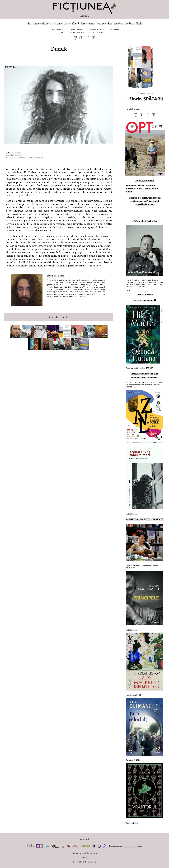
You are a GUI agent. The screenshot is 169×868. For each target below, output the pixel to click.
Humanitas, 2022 (133, 694)
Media (84, 857)
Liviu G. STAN (13, 152)
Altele (139, 23)
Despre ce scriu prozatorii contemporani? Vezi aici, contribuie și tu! (145, 201)
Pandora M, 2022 (133, 759)
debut (148, 188)
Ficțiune (58, 23)
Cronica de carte (42, 23)
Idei (29, 23)
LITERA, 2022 (132, 629)
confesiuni (131, 185)
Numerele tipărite (145, 180)
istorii (155, 188)
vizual (141, 185)
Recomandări (104, 23)
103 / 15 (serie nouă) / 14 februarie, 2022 (26, 157)
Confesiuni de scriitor (14, 155)
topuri (140, 188)
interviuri (131, 188)
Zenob (76, 23)
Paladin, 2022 (132, 822)
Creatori (118, 23)
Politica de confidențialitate (84, 852)
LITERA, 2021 (132, 513)
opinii (129, 191)
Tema (67, 23)
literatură (150, 185)
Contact (129, 23)
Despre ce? (131, 386)
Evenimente (88, 23)
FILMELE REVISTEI (145, 294)
